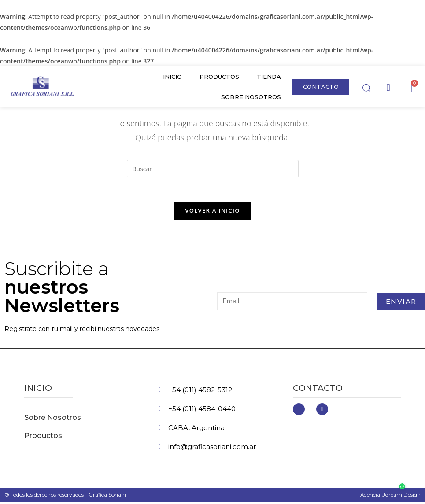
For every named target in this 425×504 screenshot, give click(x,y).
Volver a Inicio (212, 213)
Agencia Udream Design (390, 497)
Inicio (172, 77)
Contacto (318, 390)
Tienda (269, 77)
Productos (219, 77)
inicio (38, 390)
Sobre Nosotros (251, 97)
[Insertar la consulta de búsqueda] (213, 169)
